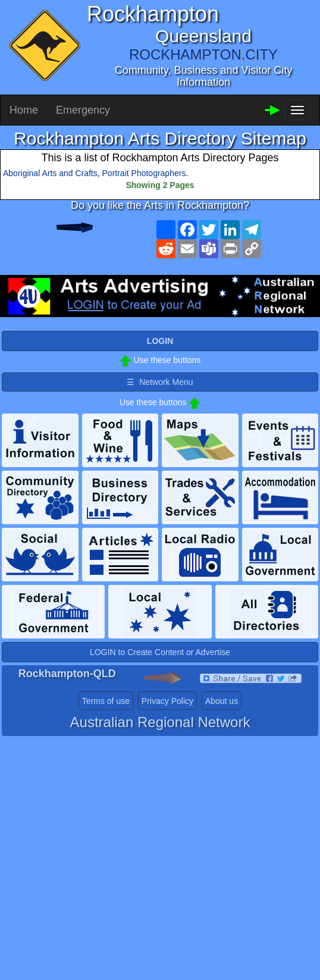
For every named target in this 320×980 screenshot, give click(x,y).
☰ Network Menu (160, 382)
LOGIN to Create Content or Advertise (160, 652)
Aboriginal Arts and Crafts (50, 173)
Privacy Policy (167, 701)
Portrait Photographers (144, 173)
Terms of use (106, 701)
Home (24, 110)
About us (222, 701)
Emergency (83, 110)
